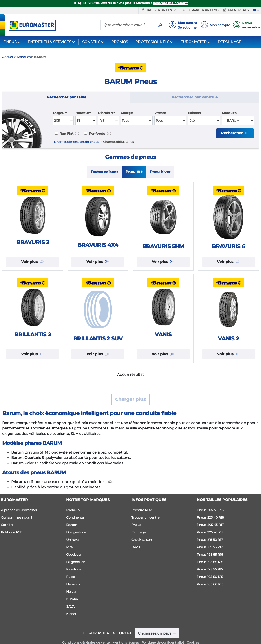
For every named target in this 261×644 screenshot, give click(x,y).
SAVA (70, 606)
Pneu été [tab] (134, 172)
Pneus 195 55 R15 (210, 569)
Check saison (142, 540)
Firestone (74, 569)
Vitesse (160, 113)
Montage (138, 532)
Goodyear (74, 555)
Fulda (71, 577)
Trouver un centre (159, 10)
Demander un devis (200, 10)
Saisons (194, 113)
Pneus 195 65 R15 (210, 562)
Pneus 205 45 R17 (210, 525)
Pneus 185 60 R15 (210, 584)
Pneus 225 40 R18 (210, 517)
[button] (77, 133)
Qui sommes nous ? (17, 517)
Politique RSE (12, 532)
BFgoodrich (76, 562)
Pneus (136, 525)
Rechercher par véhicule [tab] (195, 97)
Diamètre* (106, 113)
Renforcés (97, 134)
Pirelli (71, 547)
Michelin (73, 510)
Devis (136, 547)
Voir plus (30, 262)
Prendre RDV (236, 10)
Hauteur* (83, 113)
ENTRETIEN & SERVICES (49, 42)
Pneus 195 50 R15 (210, 577)
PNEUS (10, 42)
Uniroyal (73, 540)
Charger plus (130, 399)
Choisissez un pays (155, 633)
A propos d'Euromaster (19, 510)
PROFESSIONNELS (152, 42)
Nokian (72, 592)
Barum (72, 525)
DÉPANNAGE (229, 42)
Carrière (7, 525)
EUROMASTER (194, 42)
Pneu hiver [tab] (160, 172)
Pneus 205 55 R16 (210, 510)
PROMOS (120, 42)
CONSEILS (91, 42)
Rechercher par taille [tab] (66, 97)
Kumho (72, 599)
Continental (75, 517)
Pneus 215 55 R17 (210, 547)
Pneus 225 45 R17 (210, 532)
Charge (127, 113)
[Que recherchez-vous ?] (128, 25)
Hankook (73, 584)
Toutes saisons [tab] (104, 172)
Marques (229, 113)
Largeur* (60, 113)
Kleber (71, 614)
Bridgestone (76, 532)
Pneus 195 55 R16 (210, 555)
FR (254, 10)
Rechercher (232, 133)
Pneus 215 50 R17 (210, 540)
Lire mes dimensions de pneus (76, 142)
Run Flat (66, 134)
